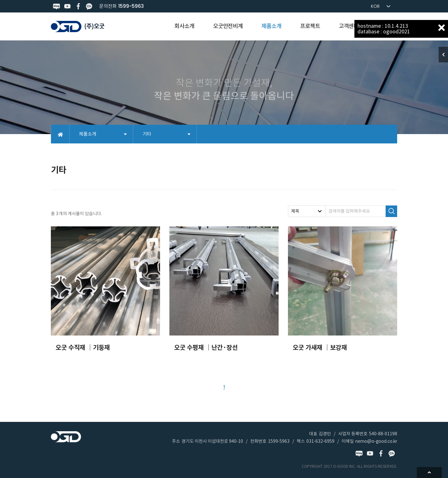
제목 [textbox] (295, 211)
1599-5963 (131, 6)
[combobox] (307, 211)
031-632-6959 (320, 441)
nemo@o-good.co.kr (376, 441)
